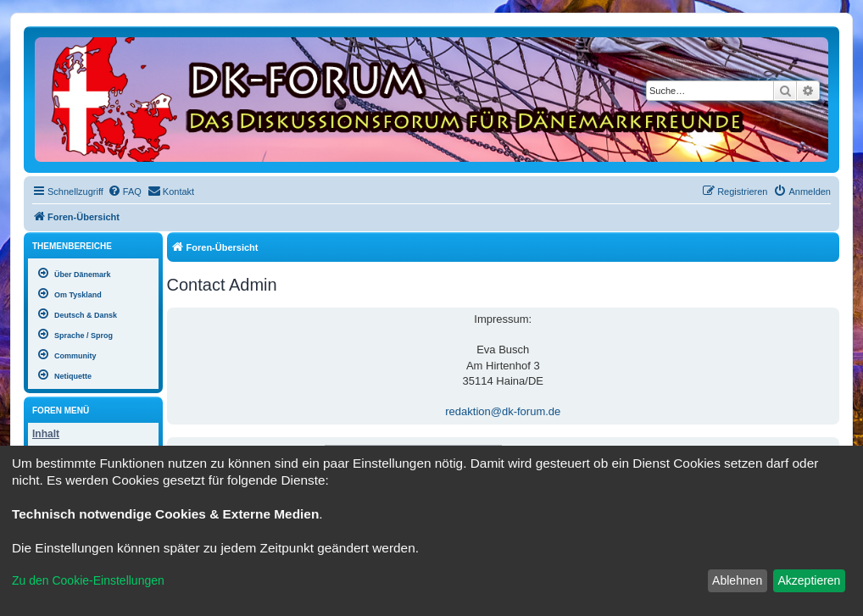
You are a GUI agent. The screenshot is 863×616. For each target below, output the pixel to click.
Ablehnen (737, 580)
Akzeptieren (809, 580)
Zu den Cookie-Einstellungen (88, 580)
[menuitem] (125, 191)
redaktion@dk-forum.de (503, 411)
